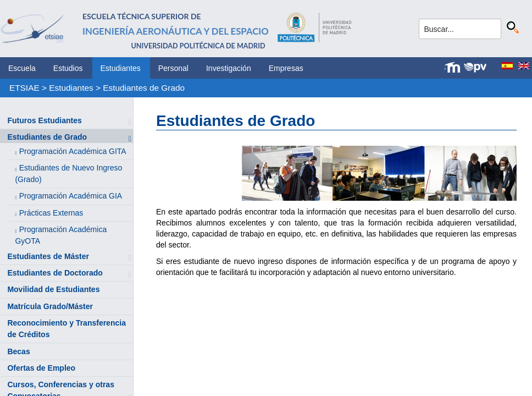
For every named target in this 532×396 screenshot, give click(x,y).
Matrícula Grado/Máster (50, 306)
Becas (18, 351)
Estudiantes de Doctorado (55, 273)
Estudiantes (121, 68)
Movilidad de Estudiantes (53, 289)
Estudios (68, 68)
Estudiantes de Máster (48, 256)
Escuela (22, 68)
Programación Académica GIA (71, 196)
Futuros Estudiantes (44, 120)
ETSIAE (24, 88)
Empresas (286, 68)
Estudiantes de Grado (144, 88)
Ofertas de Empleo (41, 368)
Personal (173, 68)
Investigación (229, 68)
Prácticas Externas (51, 213)
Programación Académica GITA (73, 151)
